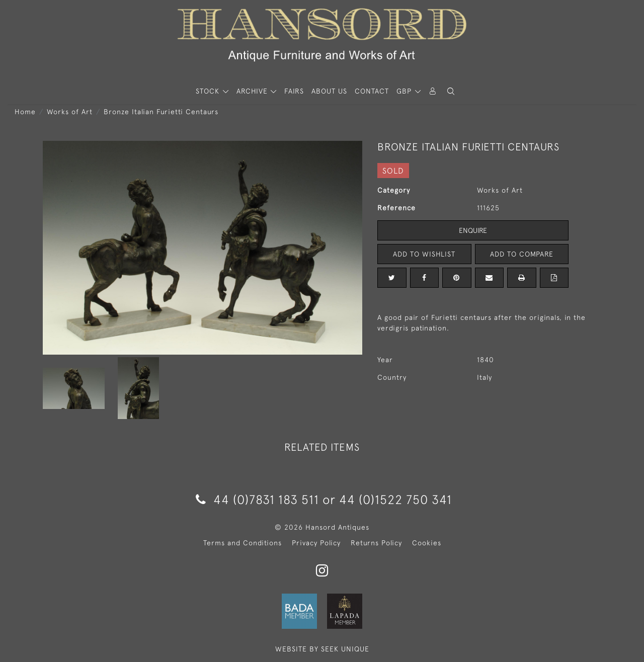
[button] (451, 91)
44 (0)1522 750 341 (395, 499)
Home (25, 112)
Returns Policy (376, 543)
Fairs (294, 91)
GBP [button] (405, 91)
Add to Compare (522, 254)
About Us (329, 91)
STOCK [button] (209, 91)
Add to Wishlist (424, 254)
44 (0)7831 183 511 (257, 499)
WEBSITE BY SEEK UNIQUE (322, 649)
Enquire (473, 230)
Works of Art (70, 112)
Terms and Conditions (243, 543)
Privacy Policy (316, 543)
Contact (372, 91)
